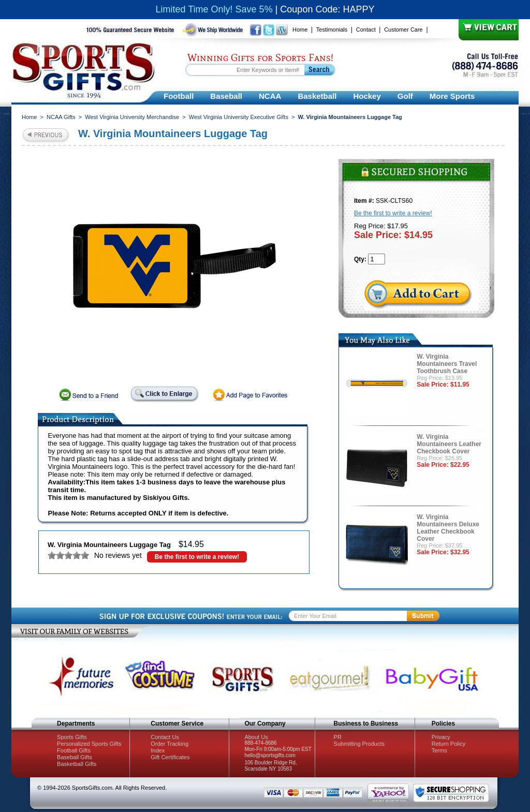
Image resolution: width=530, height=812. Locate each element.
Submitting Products (359, 744)
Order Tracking (170, 744)
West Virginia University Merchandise (132, 117)
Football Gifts (74, 750)
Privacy (441, 737)
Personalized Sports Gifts (89, 744)
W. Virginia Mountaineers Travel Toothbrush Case (447, 364)
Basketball (317, 96)
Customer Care (403, 29)
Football (179, 96)
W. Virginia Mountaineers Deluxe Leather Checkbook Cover (448, 528)
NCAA (270, 96)
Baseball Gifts (75, 757)
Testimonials (332, 29)
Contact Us (165, 737)
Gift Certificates (170, 757)
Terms (439, 750)
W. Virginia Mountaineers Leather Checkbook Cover (449, 444)
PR (338, 737)
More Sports (452, 96)
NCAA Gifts (61, 117)
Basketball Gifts (77, 764)
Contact (366, 29)
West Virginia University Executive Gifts (239, 117)
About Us (256, 737)
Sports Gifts (72, 737)
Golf (405, 96)
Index (158, 750)
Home (300, 29)
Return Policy (448, 744)
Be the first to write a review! (197, 557)
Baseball (226, 96)
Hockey (367, 96)
